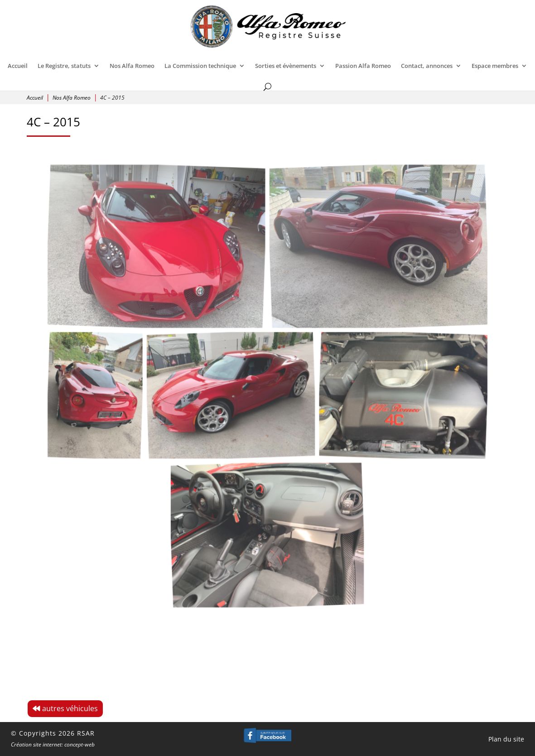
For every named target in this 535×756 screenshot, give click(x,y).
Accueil (18, 66)
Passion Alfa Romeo (363, 66)
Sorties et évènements (286, 66)
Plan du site (506, 739)
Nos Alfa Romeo (132, 66)
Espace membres (495, 66)
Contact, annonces (427, 66)
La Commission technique (200, 66)
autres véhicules (70, 708)
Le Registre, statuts (64, 66)
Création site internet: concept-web (53, 744)
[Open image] (171, 265)
